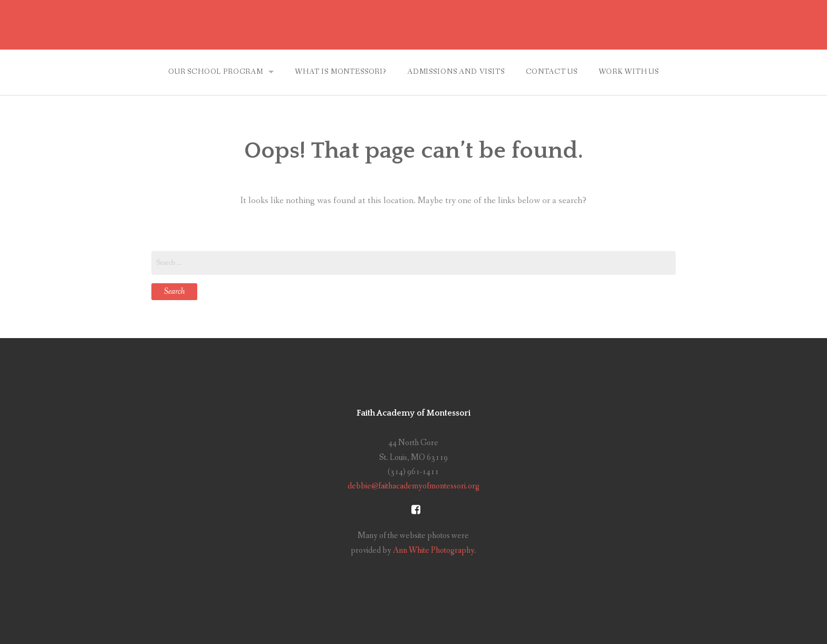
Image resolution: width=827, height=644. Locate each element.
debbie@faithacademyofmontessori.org (413, 486)
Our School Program (216, 72)
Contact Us (552, 72)
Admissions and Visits (456, 72)
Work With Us (629, 72)
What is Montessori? (340, 72)
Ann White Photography (434, 550)
